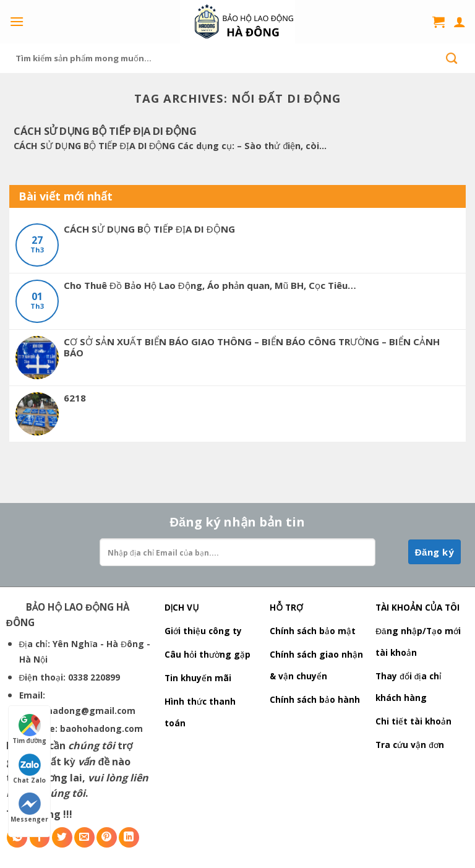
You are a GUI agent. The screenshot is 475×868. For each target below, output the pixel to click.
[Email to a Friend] (84, 837)
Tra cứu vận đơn (410, 745)
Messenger (29, 808)
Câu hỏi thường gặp (208, 654)
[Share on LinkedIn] (129, 837)
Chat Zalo (29, 769)
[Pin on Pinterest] (107, 837)
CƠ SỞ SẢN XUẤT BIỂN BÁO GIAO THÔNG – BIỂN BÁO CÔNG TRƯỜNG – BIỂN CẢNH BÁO (252, 347)
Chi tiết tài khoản (413, 721)
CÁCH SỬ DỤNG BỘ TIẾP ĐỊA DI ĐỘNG (149, 229)
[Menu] (17, 21)
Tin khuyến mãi (198, 678)
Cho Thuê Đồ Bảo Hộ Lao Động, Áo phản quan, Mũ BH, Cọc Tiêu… (210, 285)
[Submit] (451, 58)
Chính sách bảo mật (313, 631)
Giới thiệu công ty (203, 631)
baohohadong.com (101, 728)
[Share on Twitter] (62, 837)
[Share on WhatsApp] (17, 837)
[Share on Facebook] (40, 837)
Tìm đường (30, 729)
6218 (75, 398)
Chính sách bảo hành (315, 699)
